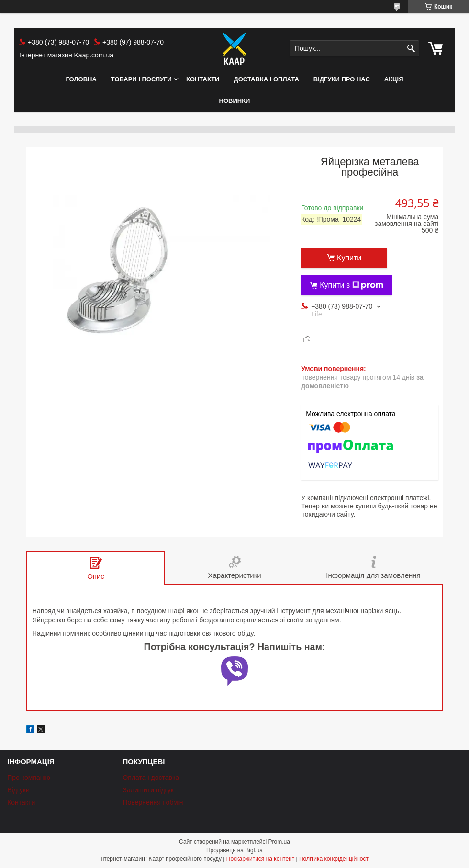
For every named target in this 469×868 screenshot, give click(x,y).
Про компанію (29, 778)
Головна (81, 79)
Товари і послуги (141, 79)
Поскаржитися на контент (260, 859)
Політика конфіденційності (335, 859)
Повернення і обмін (153, 802)
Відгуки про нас (342, 79)
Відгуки (18, 790)
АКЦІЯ (394, 79)
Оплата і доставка (151, 778)
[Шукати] (411, 49)
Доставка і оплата (266, 79)
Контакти (203, 79)
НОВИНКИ (235, 101)
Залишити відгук (148, 790)
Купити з (352, 285)
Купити (349, 258)
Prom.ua (279, 842)
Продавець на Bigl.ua (234, 850)
